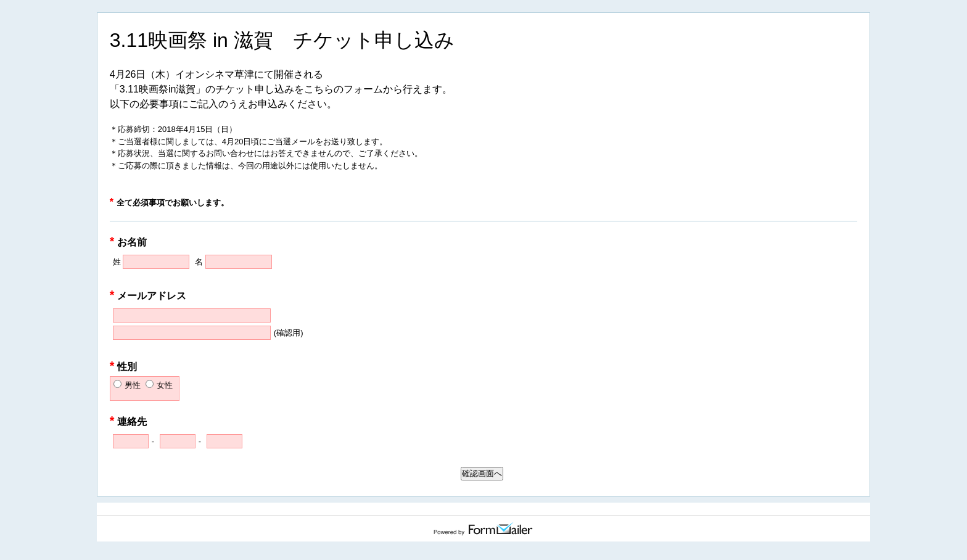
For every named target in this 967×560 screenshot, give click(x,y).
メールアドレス (148, 296)
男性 (133, 385)
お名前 (129, 242)
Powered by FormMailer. (483, 529)
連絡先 (129, 422)
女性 (165, 385)
